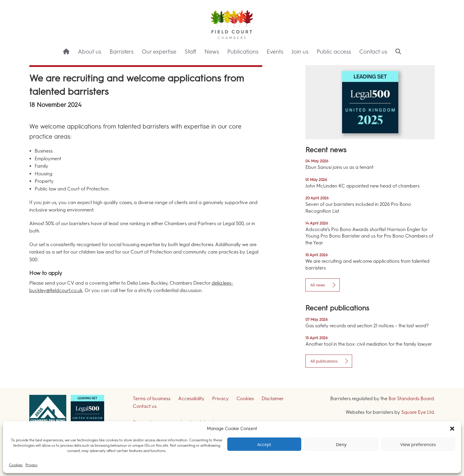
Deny (341, 444)
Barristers (121, 52)
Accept (264, 444)
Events (275, 52)
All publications (324, 361)
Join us (300, 52)
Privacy (32, 465)
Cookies (16, 465)
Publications (243, 52)
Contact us (373, 52)
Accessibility (191, 399)
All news (318, 285)
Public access (334, 52)
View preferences (418, 444)
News (212, 52)
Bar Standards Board (411, 399)
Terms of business (152, 399)
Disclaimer (273, 399)
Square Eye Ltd (418, 412)
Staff (190, 52)
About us (90, 52)
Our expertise (159, 52)
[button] (452, 429)
